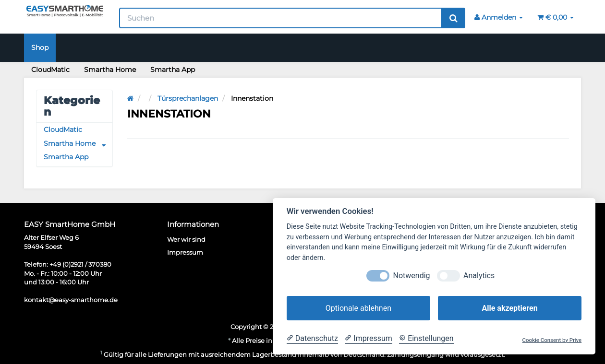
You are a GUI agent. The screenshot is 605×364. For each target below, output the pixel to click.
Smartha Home (110, 70)
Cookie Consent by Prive (552, 340)
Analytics (479, 276)
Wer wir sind (186, 240)
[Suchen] (281, 18)
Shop (40, 47)
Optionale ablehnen (358, 308)
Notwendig (412, 276)
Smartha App (173, 70)
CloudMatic (50, 70)
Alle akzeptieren (509, 308)
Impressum (185, 252)
